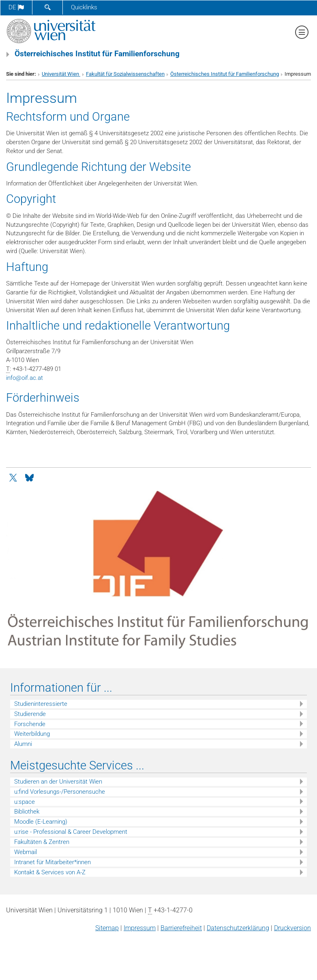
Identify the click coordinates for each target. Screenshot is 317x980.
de (16, 7)
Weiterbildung (32, 734)
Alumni (23, 744)
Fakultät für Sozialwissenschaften (125, 74)
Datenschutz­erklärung (238, 928)
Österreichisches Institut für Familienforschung (225, 74)
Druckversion (292, 928)
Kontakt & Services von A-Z (50, 872)
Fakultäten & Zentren (42, 842)
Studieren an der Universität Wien (58, 782)
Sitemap (107, 928)
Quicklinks (84, 7)
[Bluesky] (29, 477)
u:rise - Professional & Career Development (71, 832)
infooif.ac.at (25, 378)
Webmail (26, 852)
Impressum (140, 928)
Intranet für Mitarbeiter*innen (52, 862)
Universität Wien (61, 74)
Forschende (30, 724)
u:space (25, 802)
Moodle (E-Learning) (41, 822)
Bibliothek (27, 812)
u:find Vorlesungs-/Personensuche (60, 792)
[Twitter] (14, 477)
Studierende (30, 714)
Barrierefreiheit (181, 928)
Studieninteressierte (41, 704)
